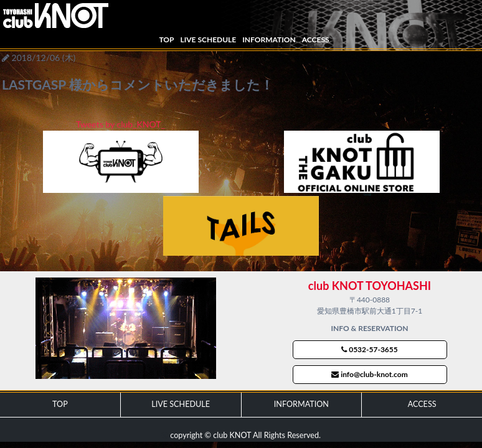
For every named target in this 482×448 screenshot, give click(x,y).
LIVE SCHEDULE (208, 40)
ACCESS (316, 40)
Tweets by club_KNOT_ (120, 124)
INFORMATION (269, 40)
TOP (166, 40)
